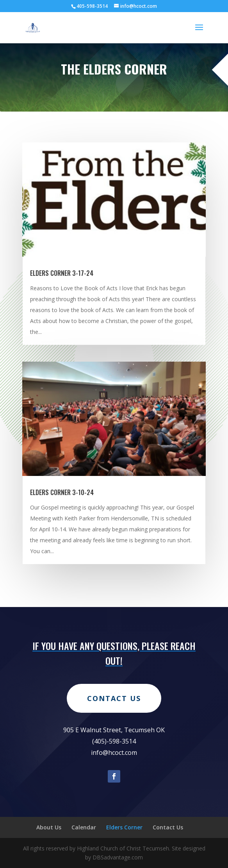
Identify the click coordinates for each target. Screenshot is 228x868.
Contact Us (114, 722)
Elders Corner (124, 827)
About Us (49, 827)
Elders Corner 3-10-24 (62, 492)
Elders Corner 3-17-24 (62, 273)
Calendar (84, 827)
